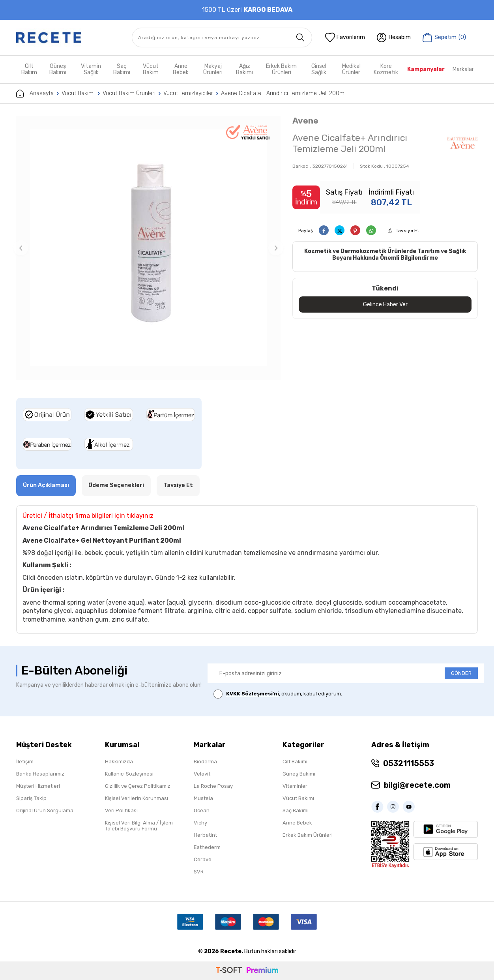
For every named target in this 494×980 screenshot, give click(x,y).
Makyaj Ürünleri (213, 69)
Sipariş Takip (31, 798)
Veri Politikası (121, 810)
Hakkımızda (119, 762)
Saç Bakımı (122, 69)
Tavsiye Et (407, 230)
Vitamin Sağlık (91, 69)
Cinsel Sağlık (319, 69)
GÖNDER (461, 673)
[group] (148, 248)
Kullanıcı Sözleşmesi (129, 774)
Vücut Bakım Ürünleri (129, 93)
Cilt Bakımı (295, 762)
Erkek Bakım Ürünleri (281, 69)
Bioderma (205, 762)
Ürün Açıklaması (46, 485)
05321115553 (409, 763)
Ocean (202, 810)
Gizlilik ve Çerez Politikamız (138, 786)
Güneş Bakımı (58, 69)
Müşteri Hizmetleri (38, 786)
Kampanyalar (426, 69)
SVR (199, 872)
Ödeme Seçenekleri (116, 485)
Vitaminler (295, 786)
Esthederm (207, 847)
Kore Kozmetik (386, 69)
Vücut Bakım (151, 69)
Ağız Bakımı (244, 69)
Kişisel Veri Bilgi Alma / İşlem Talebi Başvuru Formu (139, 826)
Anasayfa (35, 94)
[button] (21, 248)
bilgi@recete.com (417, 785)
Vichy (200, 823)
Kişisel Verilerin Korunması (137, 798)
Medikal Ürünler (351, 69)
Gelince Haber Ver (385, 304)
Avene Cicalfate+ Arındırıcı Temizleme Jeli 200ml (283, 93)
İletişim (25, 762)
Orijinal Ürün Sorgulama (45, 810)
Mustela (203, 798)
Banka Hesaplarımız (40, 774)
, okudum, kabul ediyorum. (278, 694)
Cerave (203, 859)
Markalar (463, 69)
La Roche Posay (213, 786)
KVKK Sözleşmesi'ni (253, 694)
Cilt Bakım (29, 69)
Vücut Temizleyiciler (188, 93)
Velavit (202, 774)
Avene (305, 121)
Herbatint (205, 835)
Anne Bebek (181, 69)
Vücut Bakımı (78, 93)
